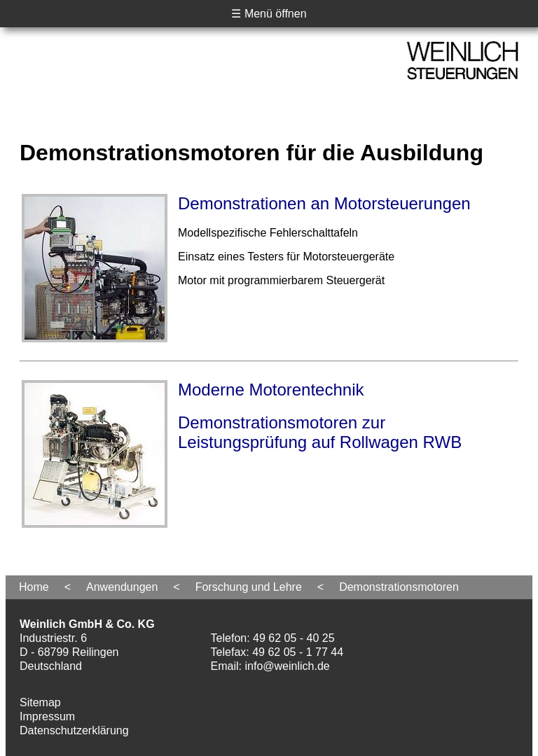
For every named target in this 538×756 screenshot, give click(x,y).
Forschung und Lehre (249, 587)
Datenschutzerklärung (74, 730)
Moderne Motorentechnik (271, 390)
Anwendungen (122, 587)
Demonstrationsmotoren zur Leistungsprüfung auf (320, 432)
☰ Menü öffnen (269, 14)
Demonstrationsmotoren (399, 587)
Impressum (47, 716)
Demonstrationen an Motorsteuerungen (324, 203)
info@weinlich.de (288, 666)
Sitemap (40, 702)
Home (34, 587)
